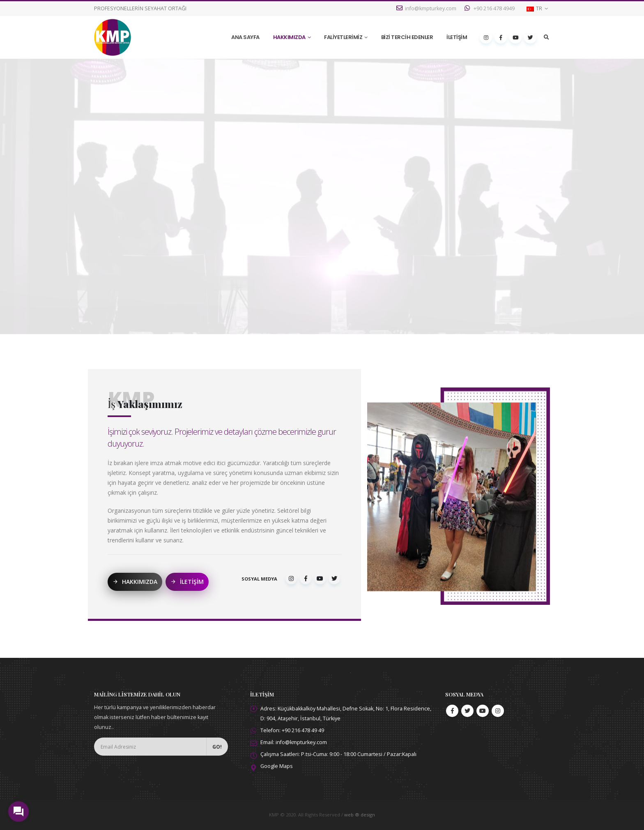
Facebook (452, 711)
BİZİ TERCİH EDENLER (407, 37)
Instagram (498, 711)
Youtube (483, 711)
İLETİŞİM (457, 37)
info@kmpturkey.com (426, 8)
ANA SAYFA (245, 37)
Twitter (467, 711)
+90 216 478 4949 (490, 8)
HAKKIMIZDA (289, 37)
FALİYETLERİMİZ (343, 37)
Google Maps (277, 766)
